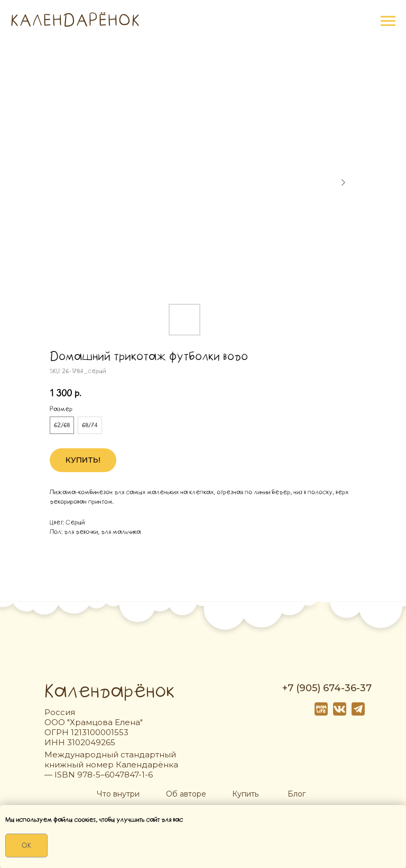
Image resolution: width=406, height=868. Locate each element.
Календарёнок (109, 691)
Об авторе (186, 794)
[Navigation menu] (388, 21)
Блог (297, 794)
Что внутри (118, 794)
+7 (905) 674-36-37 (327, 688)
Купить (245, 794)
